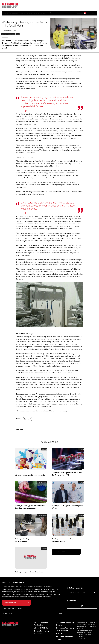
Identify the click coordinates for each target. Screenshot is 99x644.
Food (18, 34)
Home (6, 13)
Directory (45, 13)
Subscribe (81, 13)
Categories (14, 13)
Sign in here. (18, 608)
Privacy (59, 639)
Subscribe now (59, 552)
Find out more (7, 613)
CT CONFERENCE (27, 13)
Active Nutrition (11, 34)
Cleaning (4, 34)
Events (36, 13)
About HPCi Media (41, 628)
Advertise (60, 633)
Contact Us (39, 634)
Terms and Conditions (65, 636)
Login (92, 13)
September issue (42, 411)
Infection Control (42, 482)
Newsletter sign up (42, 631)
